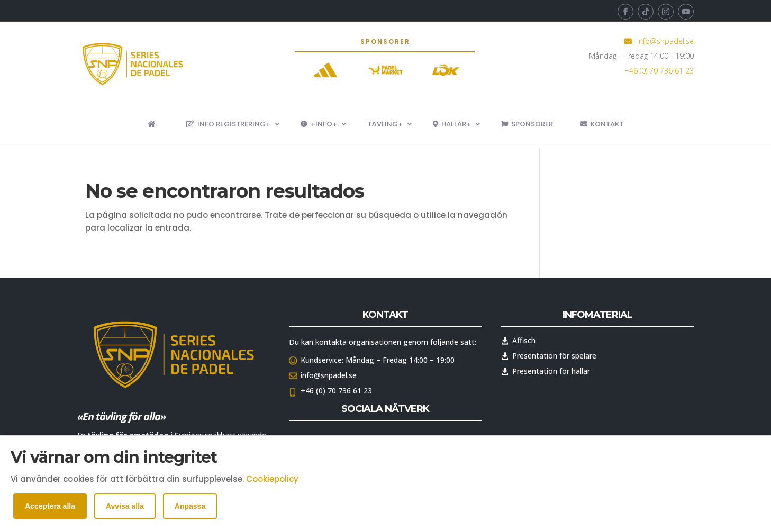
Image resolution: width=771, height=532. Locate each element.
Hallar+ (452, 124)
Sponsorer (527, 124)
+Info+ (319, 124)
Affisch (524, 340)
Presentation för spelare (554, 356)
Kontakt (602, 124)
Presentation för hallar (551, 371)
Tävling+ (385, 124)
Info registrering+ (228, 124)
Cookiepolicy (272, 479)
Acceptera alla (50, 506)
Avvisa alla (125, 506)
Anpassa (190, 506)
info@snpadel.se (665, 41)
